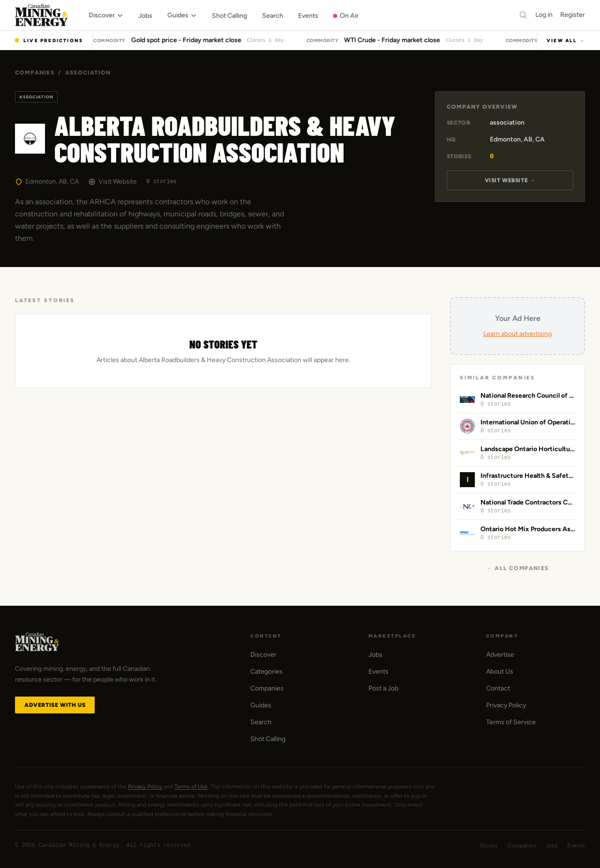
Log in (544, 15)
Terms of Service (511, 722)
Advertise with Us (55, 705)
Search (261, 722)
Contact (498, 688)
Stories (489, 846)
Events (379, 671)
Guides (261, 705)
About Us (500, 671)
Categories (266, 671)
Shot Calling (268, 739)
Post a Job (383, 688)
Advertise (500, 655)
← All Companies (517, 568)
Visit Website (112, 182)
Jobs (375, 655)
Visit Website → (510, 180)
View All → (566, 41)
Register (573, 15)
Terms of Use (191, 786)
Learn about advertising (517, 334)
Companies (35, 73)
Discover (263, 655)
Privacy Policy (506, 705)
